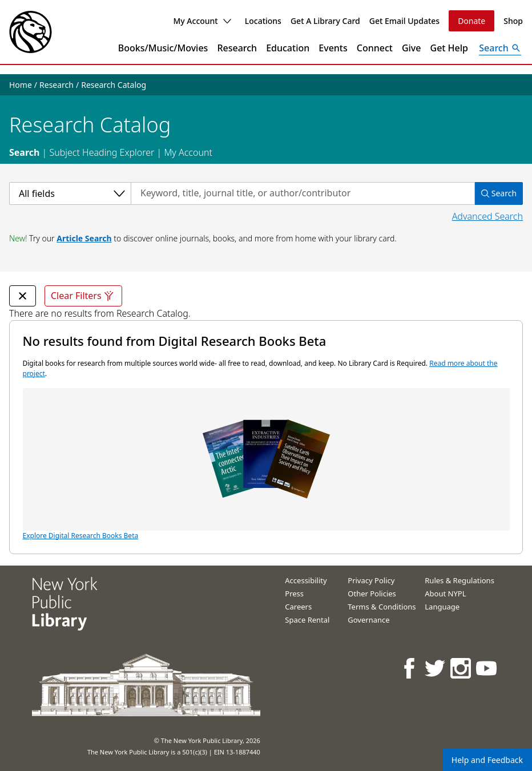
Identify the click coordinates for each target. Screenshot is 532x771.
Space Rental (307, 620)
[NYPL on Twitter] (436, 668)
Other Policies (372, 594)
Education (288, 48)
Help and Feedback (487, 760)
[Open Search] (500, 48)
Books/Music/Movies (163, 48)
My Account (202, 21)
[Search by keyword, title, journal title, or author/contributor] (303, 193)
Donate (471, 21)
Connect (375, 48)
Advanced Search (487, 216)
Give (412, 48)
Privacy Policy (371, 580)
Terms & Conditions (382, 607)
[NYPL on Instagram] (462, 668)
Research (237, 48)
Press (294, 594)
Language (442, 607)
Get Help (450, 48)
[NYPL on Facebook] (410, 668)
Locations (263, 21)
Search (24, 152)
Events (333, 48)
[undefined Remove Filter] (23, 296)
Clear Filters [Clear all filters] (83, 296)
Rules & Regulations (460, 580)
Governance (368, 620)
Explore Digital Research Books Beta (266, 464)
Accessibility (306, 580)
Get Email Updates (404, 21)
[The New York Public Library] (31, 32)
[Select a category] (70, 193)
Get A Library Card (325, 21)
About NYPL (445, 594)
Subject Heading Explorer (102, 152)
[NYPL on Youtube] (487, 668)
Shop (513, 21)
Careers (298, 607)
